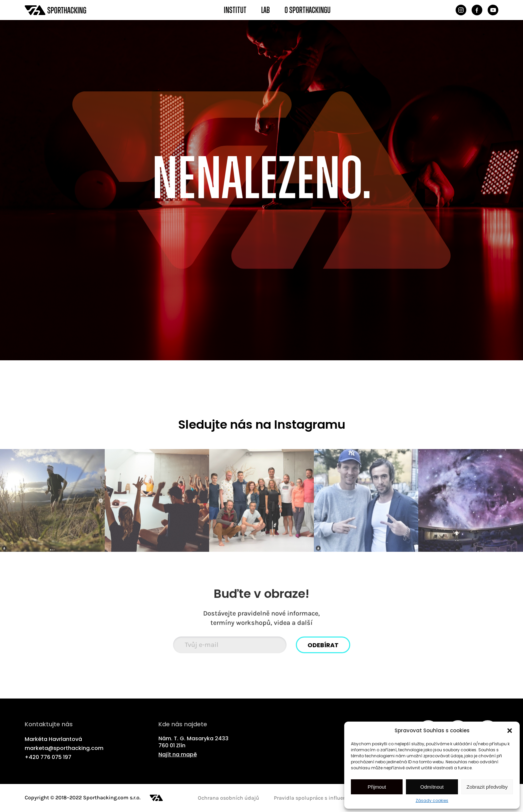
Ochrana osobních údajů (228, 798)
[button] (510, 731)
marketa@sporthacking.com (64, 748)
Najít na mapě (178, 755)
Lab (266, 10)
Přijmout (377, 787)
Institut (235, 10)
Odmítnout (432, 787)
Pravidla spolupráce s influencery (315, 798)
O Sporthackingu (308, 10)
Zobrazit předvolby (487, 787)
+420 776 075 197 (48, 757)
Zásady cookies (432, 800)
